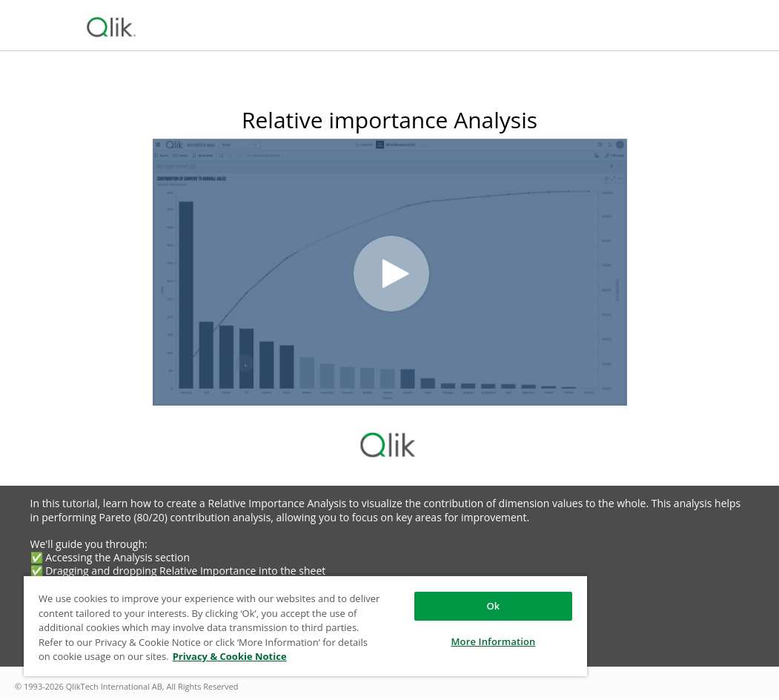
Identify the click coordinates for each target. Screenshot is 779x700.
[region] (305, 625)
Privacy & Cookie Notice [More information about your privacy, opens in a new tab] (230, 656)
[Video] (390, 272)
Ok (493, 606)
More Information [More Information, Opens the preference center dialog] (494, 641)
